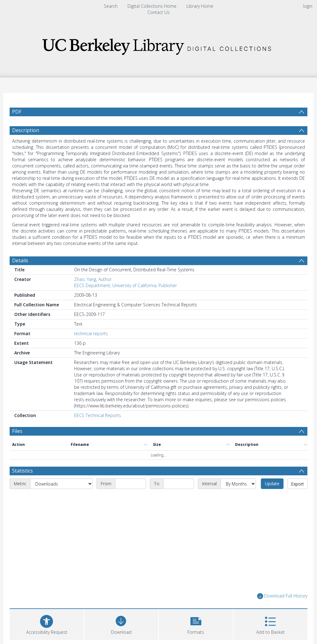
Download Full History (282, 596)
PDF (17, 112)
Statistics (22, 471)
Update (272, 484)
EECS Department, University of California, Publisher (125, 285)
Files (17, 431)
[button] (196, 624)
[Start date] (131, 484)
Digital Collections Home (152, 6)
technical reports (91, 333)
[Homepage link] (158, 45)
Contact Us (158, 12)
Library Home (200, 6)
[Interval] (238, 484)
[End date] (179, 484)
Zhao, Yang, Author (93, 279)
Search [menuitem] (111, 6)
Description (26, 130)
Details (20, 260)
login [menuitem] (308, 6)
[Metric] (61, 484)
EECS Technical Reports (98, 415)
